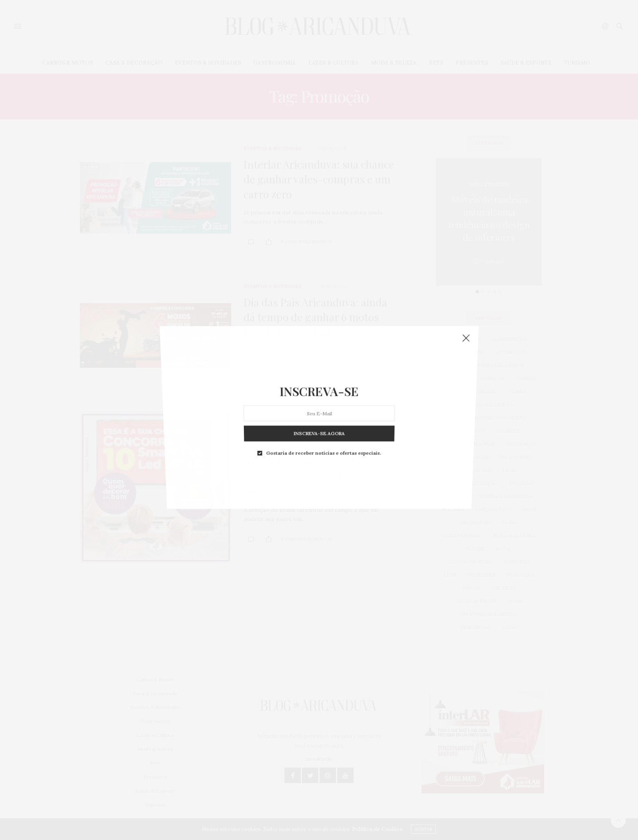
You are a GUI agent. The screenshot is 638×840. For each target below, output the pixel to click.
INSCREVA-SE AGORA (319, 347)
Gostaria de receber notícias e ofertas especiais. (322, 351)
